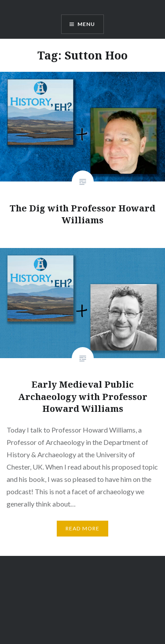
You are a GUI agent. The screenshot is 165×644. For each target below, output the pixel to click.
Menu (86, 24)
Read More (83, 528)
